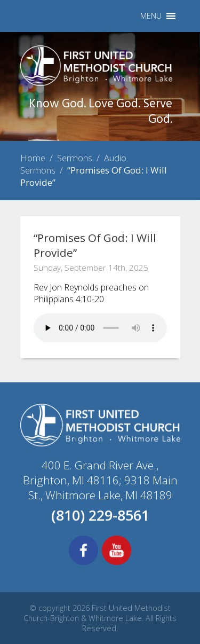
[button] (151, 16)
